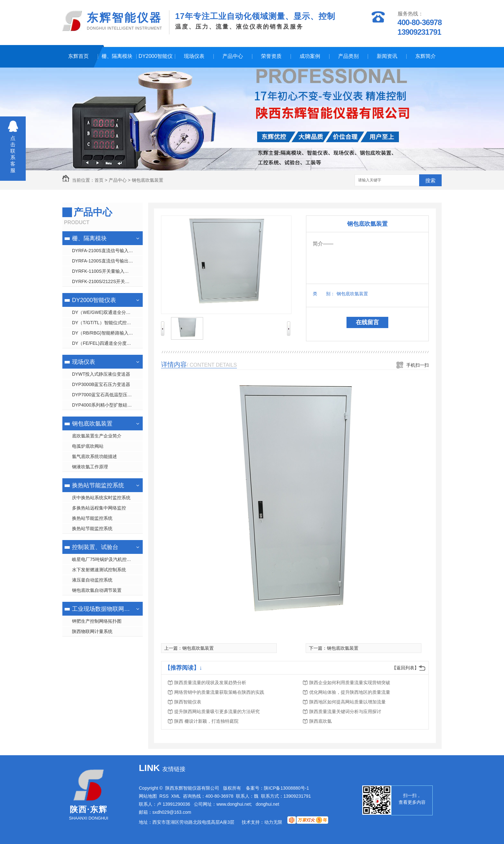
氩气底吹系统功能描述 (94, 456)
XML (176, 796)
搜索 (430, 181)
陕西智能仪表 (188, 702)
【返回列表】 (405, 668)
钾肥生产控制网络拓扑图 (97, 621)
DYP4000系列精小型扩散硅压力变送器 (107, 405)
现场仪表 (194, 56)
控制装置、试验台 (95, 547)
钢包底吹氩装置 (148, 180)
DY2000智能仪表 (156, 60)
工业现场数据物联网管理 (102, 609)
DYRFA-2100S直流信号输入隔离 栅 (107, 251)
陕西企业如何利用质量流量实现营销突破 (350, 683)
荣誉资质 (271, 56)
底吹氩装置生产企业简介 (97, 436)
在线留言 (367, 322)
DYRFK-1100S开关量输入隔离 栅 (105, 271)
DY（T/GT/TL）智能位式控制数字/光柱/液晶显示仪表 (107, 323)
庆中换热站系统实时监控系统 (101, 498)
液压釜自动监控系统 (92, 580)
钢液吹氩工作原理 (90, 467)
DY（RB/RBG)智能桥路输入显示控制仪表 (107, 333)
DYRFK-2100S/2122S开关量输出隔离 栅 (107, 281)
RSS (164, 796)
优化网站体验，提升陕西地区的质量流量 (350, 692)
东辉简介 (426, 56)
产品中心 (233, 56)
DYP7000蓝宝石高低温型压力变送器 (107, 395)
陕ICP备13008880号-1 (286, 788)
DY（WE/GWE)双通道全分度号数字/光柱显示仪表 (107, 312)
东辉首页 (78, 56)
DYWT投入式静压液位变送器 (101, 374)
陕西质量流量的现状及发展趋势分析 (210, 683)
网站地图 (148, 796)
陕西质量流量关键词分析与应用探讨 (345, 711)
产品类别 (348, 56)
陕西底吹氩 (320, 721)
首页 (99, 180)
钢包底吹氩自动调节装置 (97, 590)
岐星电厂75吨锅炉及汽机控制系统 (106, 559)
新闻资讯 (387, 56)
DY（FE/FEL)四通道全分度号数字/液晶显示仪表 (107, 343)
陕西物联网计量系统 (92, 631)
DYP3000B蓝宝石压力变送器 (101, 384)
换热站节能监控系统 (98, 485)
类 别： (324, 294)
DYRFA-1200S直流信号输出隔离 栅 (107, 261)
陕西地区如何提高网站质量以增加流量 (347, 702)
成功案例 (310, 56)
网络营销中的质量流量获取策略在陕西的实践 (219, 692)
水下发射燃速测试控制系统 (99, 570)
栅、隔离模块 (117, 56)
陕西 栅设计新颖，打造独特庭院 (206, 721)
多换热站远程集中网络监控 (99, 508)
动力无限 (273, 822)
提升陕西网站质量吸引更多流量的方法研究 (217, 711)
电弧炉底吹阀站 (88, 446)
